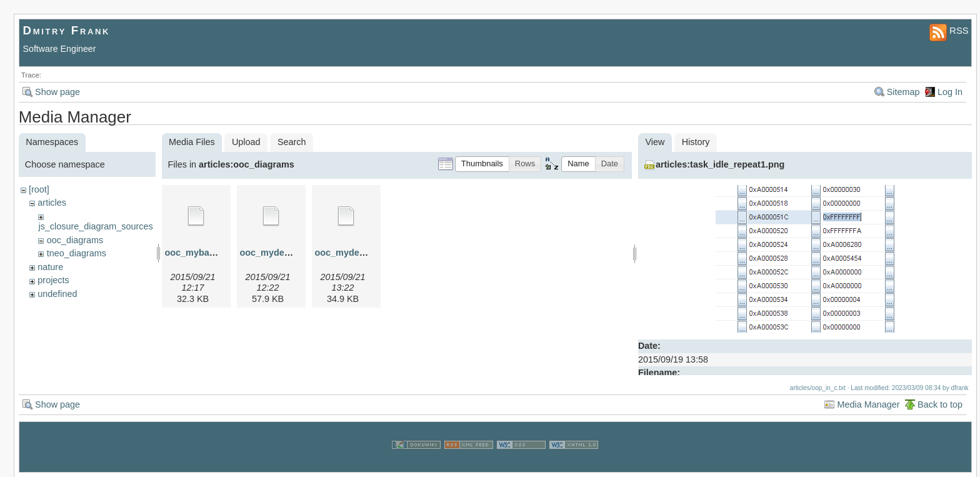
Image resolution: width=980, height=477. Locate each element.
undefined (57, 294)
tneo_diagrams (77, 253)
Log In (950, 92)
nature (50, 267)
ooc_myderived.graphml (292, 253)
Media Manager (868, 404)
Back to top (940, 404)
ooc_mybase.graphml (211, 253)
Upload (246, 142)
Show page (57, 92)
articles (52, 203)
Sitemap (903, 92)
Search (292, 142)
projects (53, 280)
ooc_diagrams (75, 240)
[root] (39, 189)
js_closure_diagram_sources (95, 226)
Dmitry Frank (67, 30)
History (696, 142)
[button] (482, 164)
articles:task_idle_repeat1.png (720, 164)
